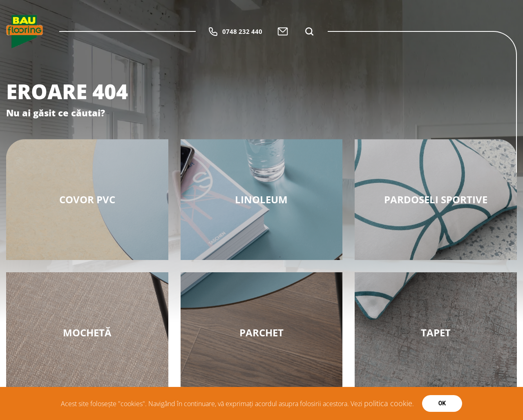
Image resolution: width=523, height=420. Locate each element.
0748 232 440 (235, 32)
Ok (442, 403)
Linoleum (261, 199)
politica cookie (388, 403)
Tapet (436, 332)
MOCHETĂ (87, 332)
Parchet (261, 332)
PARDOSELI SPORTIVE (436, 199)
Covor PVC (87, 199)
